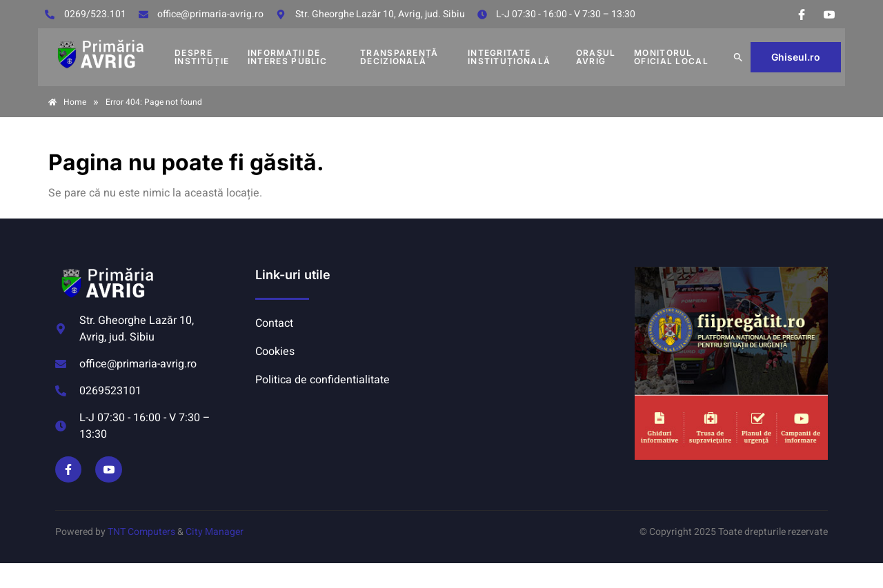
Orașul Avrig (596, 57)
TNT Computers (141, 532)
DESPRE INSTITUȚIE (202, 57)
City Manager (215, 532)
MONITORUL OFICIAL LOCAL (671, 57)
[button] (738, 57)
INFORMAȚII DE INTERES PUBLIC (287, 57)
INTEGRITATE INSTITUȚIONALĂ (509, 57)
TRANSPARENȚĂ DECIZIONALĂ (399, 57)
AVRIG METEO (535, 318)
